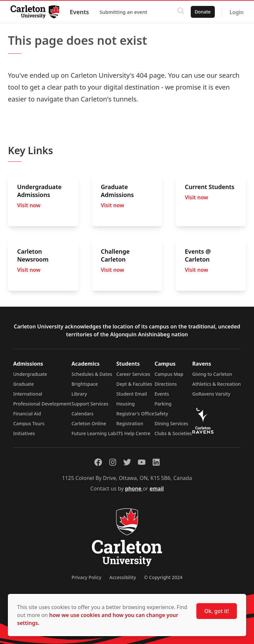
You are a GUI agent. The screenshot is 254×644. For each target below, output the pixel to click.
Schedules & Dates (92, 374)
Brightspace (85, 384)
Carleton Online (89, 423)
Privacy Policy (86, 577)
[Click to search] (181, 12)
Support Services (90, 404)
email (157, 489)
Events (79, 12)
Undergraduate (30, 374)
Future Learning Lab (94, 433)
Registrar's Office (135, 414)
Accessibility (123, 577)
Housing (126, 404)
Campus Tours (29, 423)
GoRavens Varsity (212, 394)
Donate (202, 12)
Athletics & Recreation (217, 384)
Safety (161, 414)
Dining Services (171, 423)
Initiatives (24, 433)
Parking (163, 404)
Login (236, 12)
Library (79, 394)
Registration (130, 423)
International (28, 394)
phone (134, 489)
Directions (166, 384)
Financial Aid (27, 414)
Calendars (83, 414)
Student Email (132, 394)
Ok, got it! (217, 611)
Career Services (133, 374)
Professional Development (42, 404)
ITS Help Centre (133, 433)
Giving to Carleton (212, 374)
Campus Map (169, 374)
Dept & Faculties (134, 384)
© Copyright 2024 (163, 577)
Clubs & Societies (173, 433)
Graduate (24, 384)
